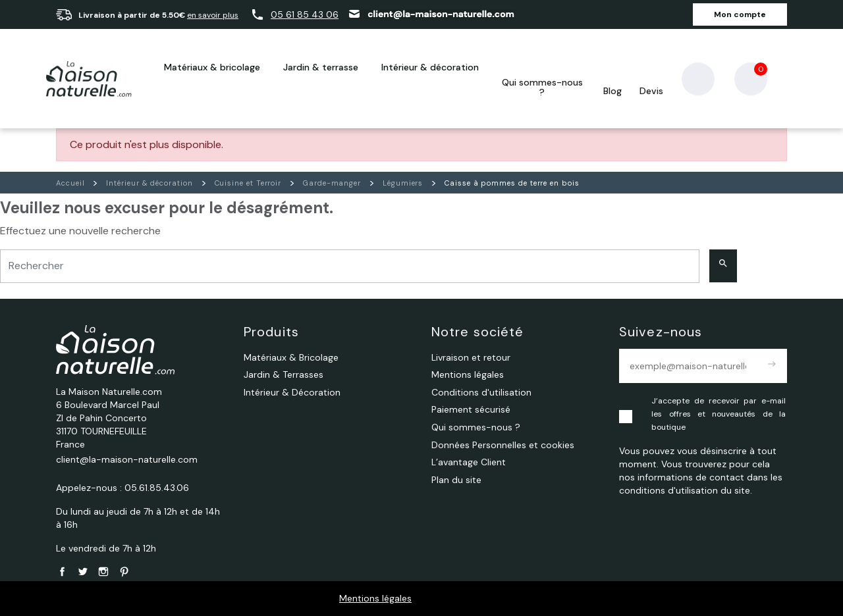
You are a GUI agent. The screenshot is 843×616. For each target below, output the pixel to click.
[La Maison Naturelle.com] (89, 79)
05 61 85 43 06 (305, 14)
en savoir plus (213, 15)
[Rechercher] (350, 266)
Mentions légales (375, 598)
